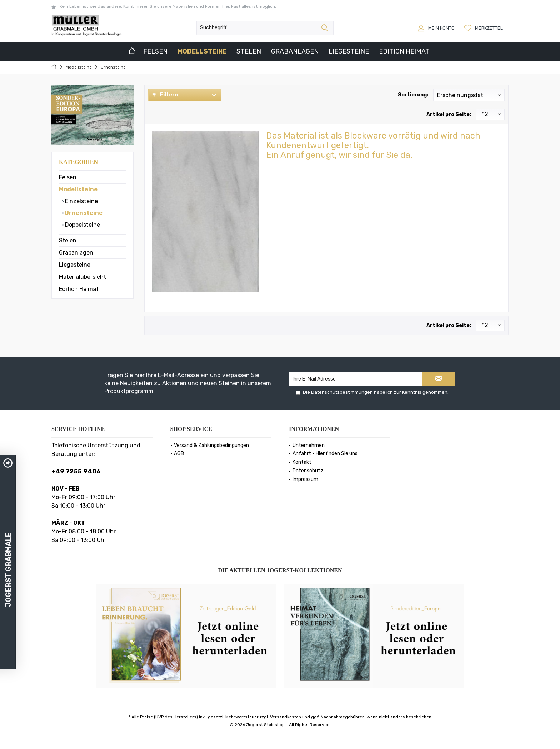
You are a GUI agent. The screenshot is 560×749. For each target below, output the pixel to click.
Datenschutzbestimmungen (342, 392)
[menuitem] (484, 28)
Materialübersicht (82, 277)
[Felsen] (155, 52)
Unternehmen (309, 445)
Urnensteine (83, 213)
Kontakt (302, 462)
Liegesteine (75, 265)
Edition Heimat (79, 289)
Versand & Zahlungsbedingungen (211, 445)
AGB (179, 454)
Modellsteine (78, 189)
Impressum (305, 479)
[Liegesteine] (349, 52)
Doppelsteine (82, 225)
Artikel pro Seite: (449, 114)
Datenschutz (308, 471)
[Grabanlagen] (295, 52)
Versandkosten (286, 717)
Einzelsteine (81, 201)
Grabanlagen (76, 253)
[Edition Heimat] (404, 52)
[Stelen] (249, 52)
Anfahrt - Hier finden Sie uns (325, 454)
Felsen (68, 177)
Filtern (165, 95)
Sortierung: (413, 95)
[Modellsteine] (202, 52)
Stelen (68, 240)
